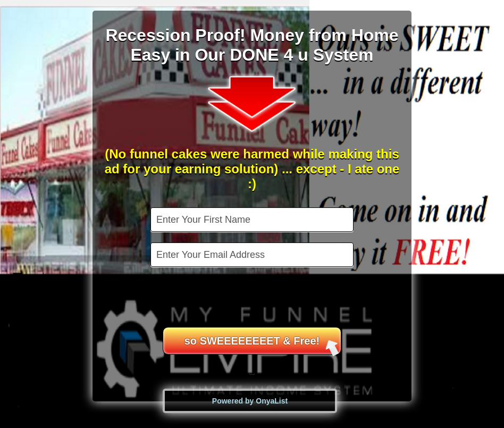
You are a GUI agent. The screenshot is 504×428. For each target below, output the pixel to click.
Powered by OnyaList (250, 401)
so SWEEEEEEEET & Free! (262, 345)
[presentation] (253, 298)
